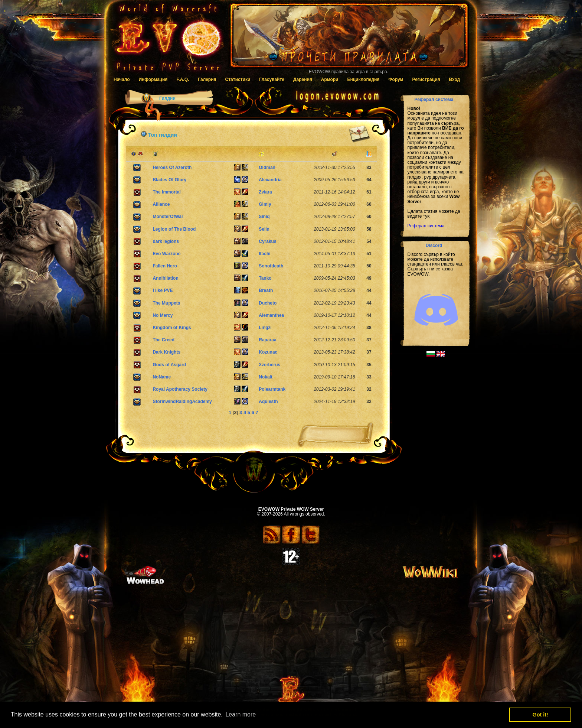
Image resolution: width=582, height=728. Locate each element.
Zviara (265, 192)
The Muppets (166, 303)
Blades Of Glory (169, 180)
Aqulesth (268, 402)
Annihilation (165, 278)
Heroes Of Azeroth (172, 168)
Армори (330, 79)
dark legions (166, 241)
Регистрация (426, 79)
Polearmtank (272, 389)
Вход (455, 79)
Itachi (264, 254)
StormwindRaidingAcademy (182, 402)
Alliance (161, 204)
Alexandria (270, 180)
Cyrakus (267, 241)
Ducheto (268, 303)
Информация (153, 79)
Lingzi (265, 328)
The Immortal (166, 192)
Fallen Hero (165, 266)
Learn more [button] (241, 714)
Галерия (207, 79)
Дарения (303, 79)
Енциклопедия (363, 79)
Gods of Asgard (169, 365)
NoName (162, 377)
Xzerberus (269, 365)
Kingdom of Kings (172, 328)
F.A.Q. (183, 79)
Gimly (265, 204)
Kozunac (268, 352)
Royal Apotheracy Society (180, 389)
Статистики (238, 79)
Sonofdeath (271, 266)
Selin (264, 229)
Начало (122, 79)
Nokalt (266, 377)
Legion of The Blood (174, 229)
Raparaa (267, 340)
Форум (396, 79)
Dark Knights (166, 352)
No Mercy (163, 315)
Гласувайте (272, 79)
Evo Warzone (166, 254)
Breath (266, 290)
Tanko (265, 278)
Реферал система (426, 226)
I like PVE (163, 290)
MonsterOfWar (168, 217)
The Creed (164, 340)
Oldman (267, 168)
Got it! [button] (540, 715)
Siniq (264, 217)
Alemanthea (271, 315)
